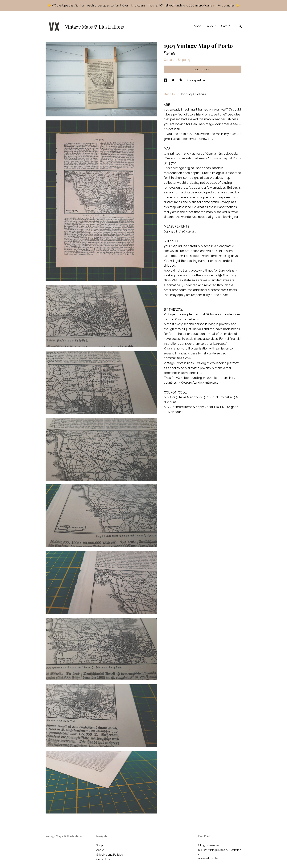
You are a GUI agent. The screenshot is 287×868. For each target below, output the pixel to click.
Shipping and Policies (110, 855)
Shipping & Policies (193, 94)
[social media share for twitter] (173, 80)
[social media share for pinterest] (181, 80)
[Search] (240, 27)
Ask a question (196, 80)
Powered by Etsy (208, 858)
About (211, 26)
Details (170, 94)
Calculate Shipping (177, 60)
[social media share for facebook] (166, 80)
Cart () (226, 26)
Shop (198, 26)
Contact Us (103, 859)
